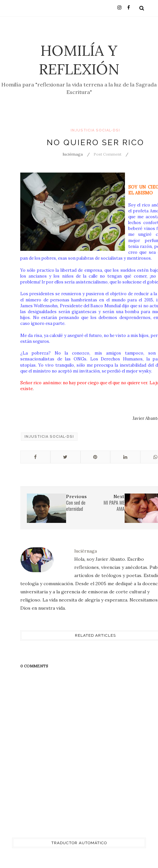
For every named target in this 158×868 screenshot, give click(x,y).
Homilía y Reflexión (79, 60)
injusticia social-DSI (95, 130)
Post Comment (107, 154)
